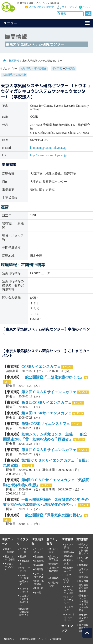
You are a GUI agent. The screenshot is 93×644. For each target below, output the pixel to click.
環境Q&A (69, 552)
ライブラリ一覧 (24, 551)
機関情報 (14, 61)
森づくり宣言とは (54, 558)
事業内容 (84, 581)
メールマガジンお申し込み (69, 590)
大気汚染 (21, 75)
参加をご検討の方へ (54, 571)
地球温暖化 (40, 69)
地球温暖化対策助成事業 (84, 588)
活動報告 (54, 564)
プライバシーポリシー (69, 600)
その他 (38, 592)
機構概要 (84, 565)
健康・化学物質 (39, 582)
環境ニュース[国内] (10, 551)
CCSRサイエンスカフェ (41, 367)
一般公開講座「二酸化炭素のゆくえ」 (52, 377)
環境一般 (39, 588)
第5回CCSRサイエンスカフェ (46, 424)
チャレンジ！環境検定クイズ (24, 580)
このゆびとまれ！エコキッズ (24, 600)
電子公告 (84, 577)
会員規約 (54, 578)
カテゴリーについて (9, 567)
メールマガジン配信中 (41, 7)
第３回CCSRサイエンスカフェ (46, 403)
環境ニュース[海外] (10, 558)
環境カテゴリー (69, 569)
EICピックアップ (25, 570)
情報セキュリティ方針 (84, 618)
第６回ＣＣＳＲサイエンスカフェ (49, 450)
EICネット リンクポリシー (69, 617)
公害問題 (39, 569)
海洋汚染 (70, 69)
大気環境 (8, 75)
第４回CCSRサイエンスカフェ (46, 413)
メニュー (10, 23)
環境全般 (39, 557)
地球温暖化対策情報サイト (24, 612)
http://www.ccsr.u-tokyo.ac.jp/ (49, 155)
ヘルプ (87, 7)
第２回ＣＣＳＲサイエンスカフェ (49, 392)
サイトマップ (69, 7)
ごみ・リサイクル (39, 575)
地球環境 (26, 69)
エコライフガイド (24, 590)
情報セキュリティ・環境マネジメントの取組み (84, 603)
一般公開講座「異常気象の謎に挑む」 (52, 515)
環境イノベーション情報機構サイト (84, 549)
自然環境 (39, 561)
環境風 (23, 557)
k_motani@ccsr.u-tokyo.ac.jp (48, 148)
